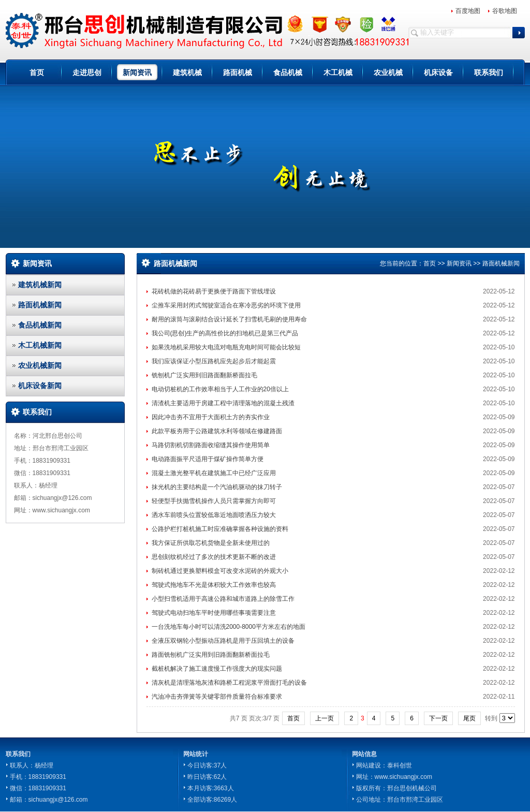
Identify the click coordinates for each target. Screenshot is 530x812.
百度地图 (468, 11)
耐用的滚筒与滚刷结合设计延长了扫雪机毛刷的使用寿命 (229, 319)
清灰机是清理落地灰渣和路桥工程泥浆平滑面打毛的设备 (229, 683)
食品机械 (288, 72)
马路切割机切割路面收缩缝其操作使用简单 (211, 445)
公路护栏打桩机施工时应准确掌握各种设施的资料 (220, 529)
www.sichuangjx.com (403, 777)
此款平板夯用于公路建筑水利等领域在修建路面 (217, 431)
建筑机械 (187, 72)
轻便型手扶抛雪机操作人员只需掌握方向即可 (214, 501)
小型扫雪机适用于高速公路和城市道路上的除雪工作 (223, 599)
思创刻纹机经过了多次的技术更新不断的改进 (214, 557)
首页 (37, 72)
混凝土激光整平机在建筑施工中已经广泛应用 (214, 473)
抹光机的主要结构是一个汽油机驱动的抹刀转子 (217, 487)
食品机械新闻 (40, 325)
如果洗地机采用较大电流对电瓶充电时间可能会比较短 (226, 347)
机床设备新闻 (40, 386)
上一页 (325, 718)
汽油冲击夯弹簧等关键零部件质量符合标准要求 (217, 697)
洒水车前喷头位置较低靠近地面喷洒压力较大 (214, 515)
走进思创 (87, 72)
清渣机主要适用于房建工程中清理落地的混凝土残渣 (223, 403)
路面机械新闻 (40, 305)
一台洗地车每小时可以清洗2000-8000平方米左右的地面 (229, 627)
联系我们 (489, 72)
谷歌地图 (505, 11)
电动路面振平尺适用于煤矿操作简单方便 (208, 459)
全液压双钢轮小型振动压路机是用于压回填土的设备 (223, 641)
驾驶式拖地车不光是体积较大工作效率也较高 (214, 585)
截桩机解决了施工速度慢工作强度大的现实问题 (217, 669)
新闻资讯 (137, 72)
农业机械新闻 (40, 365)
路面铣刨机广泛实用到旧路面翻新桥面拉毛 (211, 655)
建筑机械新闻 (40, 285)
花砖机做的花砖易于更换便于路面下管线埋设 (214, 291)
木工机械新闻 (40, 345)
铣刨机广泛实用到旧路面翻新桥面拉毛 (204, 375)
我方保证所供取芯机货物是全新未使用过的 (211, 543)
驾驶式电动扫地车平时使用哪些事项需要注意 (214, 613)
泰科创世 (400, 765)
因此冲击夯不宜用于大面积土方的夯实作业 (211, 417)
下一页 (438, 718)
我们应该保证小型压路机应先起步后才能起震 (214, 361)
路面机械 (238, 72)
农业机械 (388, 72)
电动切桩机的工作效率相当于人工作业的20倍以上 (220, 389)
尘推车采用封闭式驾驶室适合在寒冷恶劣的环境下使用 (226, 305)
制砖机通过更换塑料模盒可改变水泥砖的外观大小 (220, 571)
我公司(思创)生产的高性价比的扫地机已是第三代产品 (225, 333)
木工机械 (338, 72)
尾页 (469, 718)
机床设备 (438, 72)
